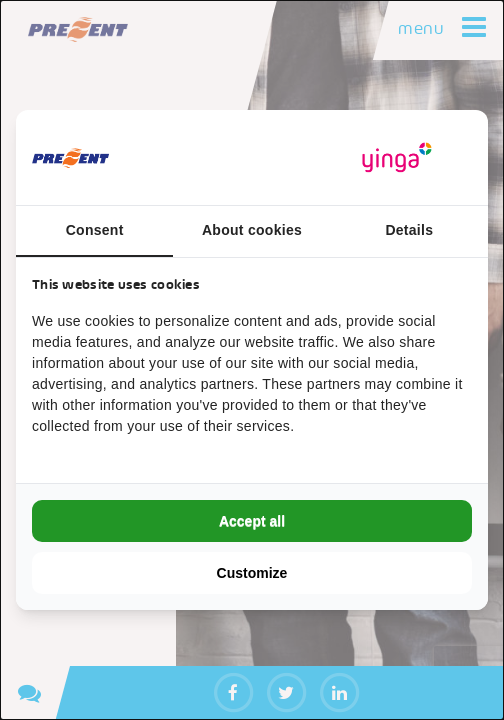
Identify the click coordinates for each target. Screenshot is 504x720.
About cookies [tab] (252, 230)
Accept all (252, 521)
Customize (252, 573)
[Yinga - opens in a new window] (397, 157)
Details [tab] (409, 230)
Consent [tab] (95, 230)
